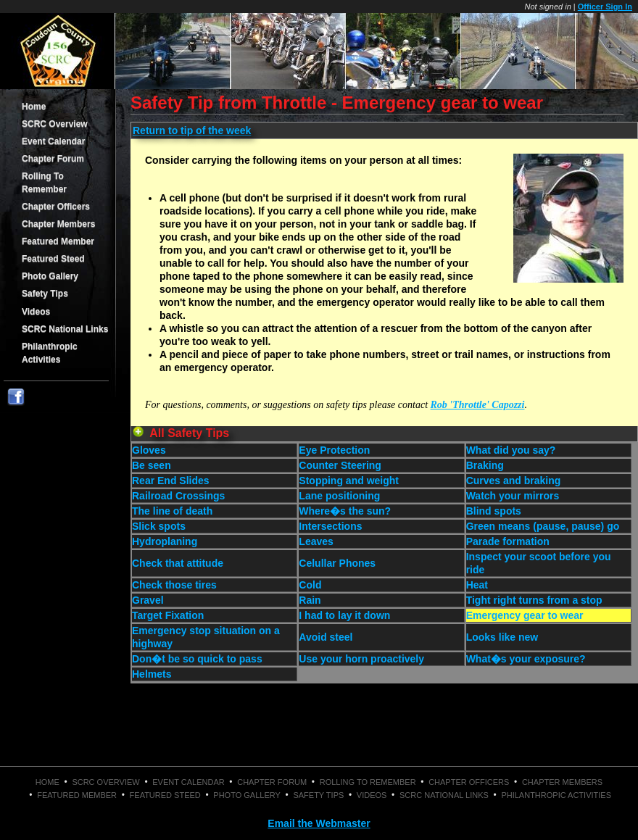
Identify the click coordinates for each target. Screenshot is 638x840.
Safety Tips (45, 294)
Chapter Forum (53, 159)
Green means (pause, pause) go (543, 526)
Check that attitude (178, 563)
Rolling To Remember (44, 183)
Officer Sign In (605, 7)
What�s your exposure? (526, 659)
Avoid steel (326, 637)
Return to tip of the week (192, 130)
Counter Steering (340, 465)
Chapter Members (58, 224)
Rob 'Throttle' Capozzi (478, 405)
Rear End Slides (171, 481)
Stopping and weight (349, 481)
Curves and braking (514, 481)
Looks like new (502, 637)
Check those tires (174, 585)
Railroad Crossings (178, 496)
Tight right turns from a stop (534, 600)
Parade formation (508, 541)
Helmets (152, 674)
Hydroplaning (165, 541)
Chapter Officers (56, 207)
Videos (36, 312)
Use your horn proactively (361, 659)
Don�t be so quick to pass (197, 659)
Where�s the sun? (345, 511)
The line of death (172, 511)
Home (34, 107)
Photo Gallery (50, 276)
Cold (310, 585)
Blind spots (494, 511)
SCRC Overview (55, 124)
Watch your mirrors (513, 496)
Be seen (152, 465)
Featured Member (58, 241)
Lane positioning (339, 496)
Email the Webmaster (319, 823)
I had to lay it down (344, 615)
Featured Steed (53, 259)
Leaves (316, 541)
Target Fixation (168, 615)
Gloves (149, 450)
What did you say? (511, 450)
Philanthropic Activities (50, 353)
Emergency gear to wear (525, 615)
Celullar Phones (337, 563)
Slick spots (159, 526)
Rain (310, 600)
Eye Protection (334, 450)
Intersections (330, 526)
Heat (477, 585)
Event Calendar (53, 141)
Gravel (148, 600)
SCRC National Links (65, 329)
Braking (485, 465)
